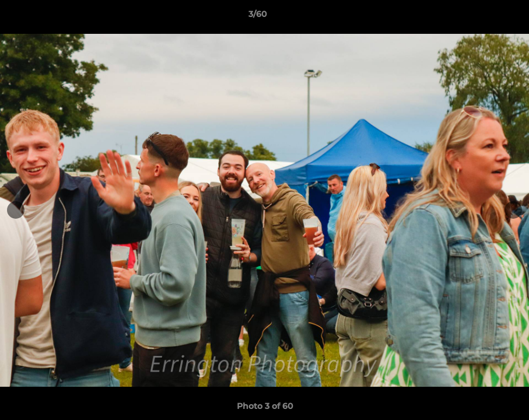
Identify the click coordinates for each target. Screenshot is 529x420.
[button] (480, 17)
